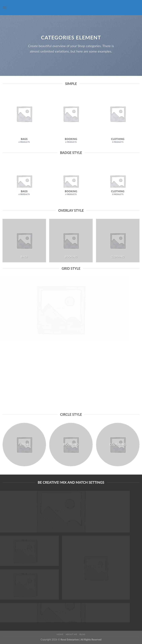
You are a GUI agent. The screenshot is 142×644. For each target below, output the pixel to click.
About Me (71, 634)
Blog (82, 634)
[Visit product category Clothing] (118, 119)
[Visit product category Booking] (71, 119)
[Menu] (5, 8)
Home (60, 634)
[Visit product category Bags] (24, 119)
